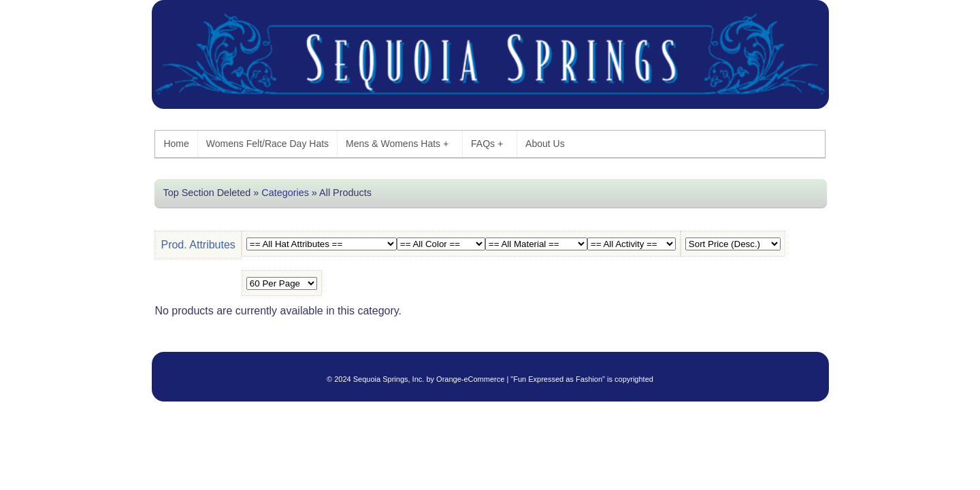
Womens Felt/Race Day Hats (267, 144)
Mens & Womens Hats (397, 144)
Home (176, 144)
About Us (545, 144)
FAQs (487, 144)
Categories (285, 193)
